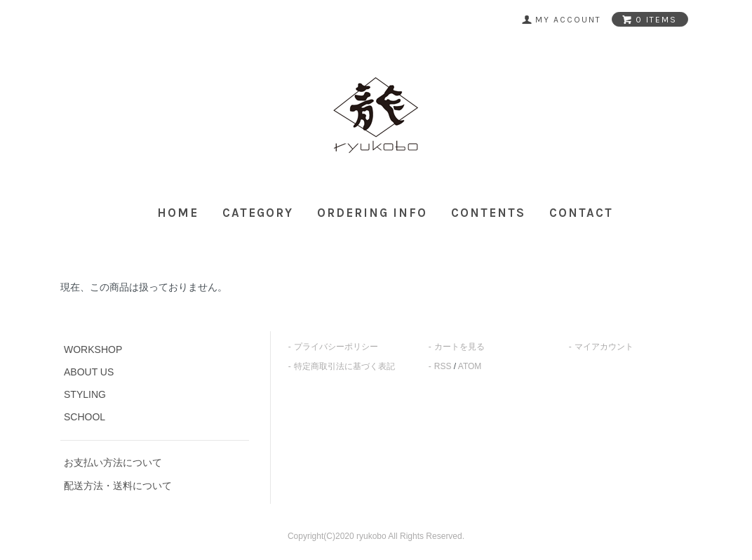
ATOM (470, 366)
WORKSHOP (93, 349)
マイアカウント (604, 347)
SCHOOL (85, 417)
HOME (178, 213)
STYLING (85, 394)
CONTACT (581, 213)
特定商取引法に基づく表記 (344, 366)
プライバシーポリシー (336, 347)
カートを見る (459, 347)
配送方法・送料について (118, 486)
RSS (443, 366)
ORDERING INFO (372, 213)
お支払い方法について (113, 462)
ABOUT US (89, 372)
